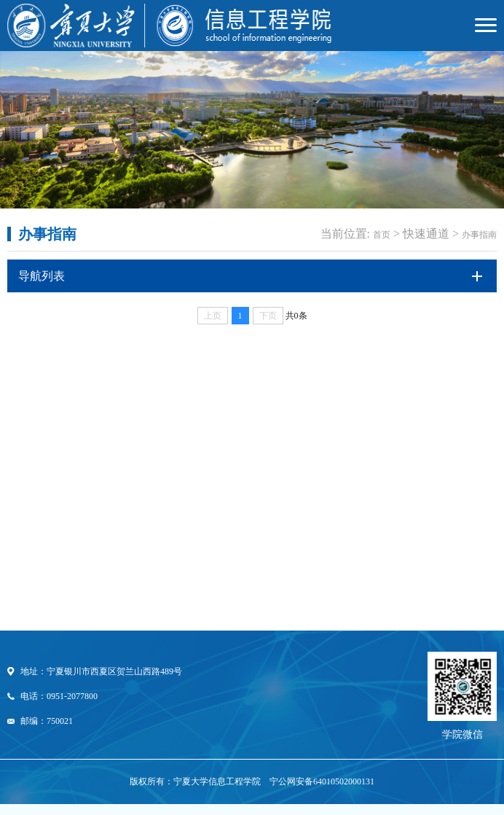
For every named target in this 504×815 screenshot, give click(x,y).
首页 (382, 235)
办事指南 (479, 235)
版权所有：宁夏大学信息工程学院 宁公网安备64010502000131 (252, 781)
